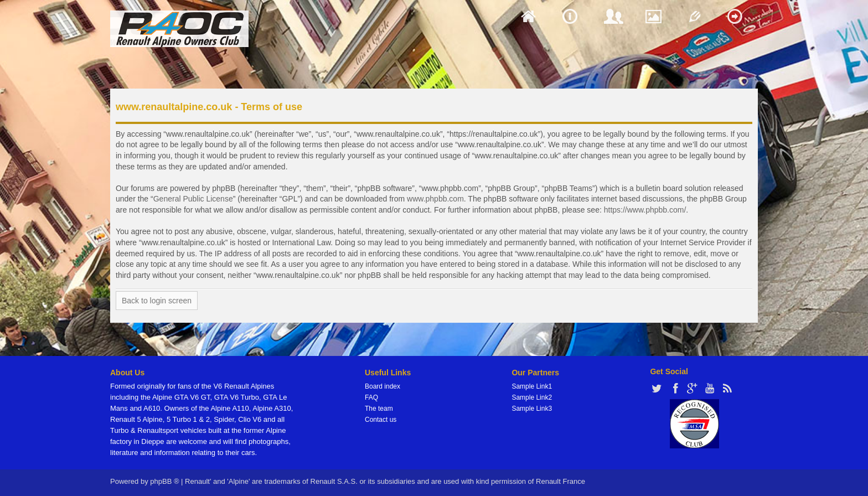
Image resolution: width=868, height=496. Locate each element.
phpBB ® (164, 481)
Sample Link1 (532, 386)
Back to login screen (157, 301)
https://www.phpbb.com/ (645, 210)
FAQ (371, 397)
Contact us (381, 420)
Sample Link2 (532, 397)
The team (379, 409)
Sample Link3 (532, 409)
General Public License (193, 199)
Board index (383, 386)
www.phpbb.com (435, 199)
